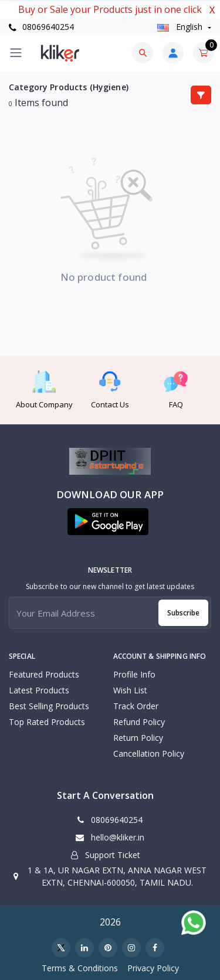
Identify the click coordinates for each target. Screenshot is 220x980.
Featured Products (44, 674)
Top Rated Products (47, 722)
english (181, 27)
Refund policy (139, 722)
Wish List (130, 690)
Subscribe (183, 613)
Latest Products (39, 690)
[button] (108, 522)
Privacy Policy (153, 968)
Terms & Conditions (80, 968)
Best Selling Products (49, 706)
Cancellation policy (149, 753)
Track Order (136, 706)
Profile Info (134, 674)
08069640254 (41, 27)
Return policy (138, 738)
